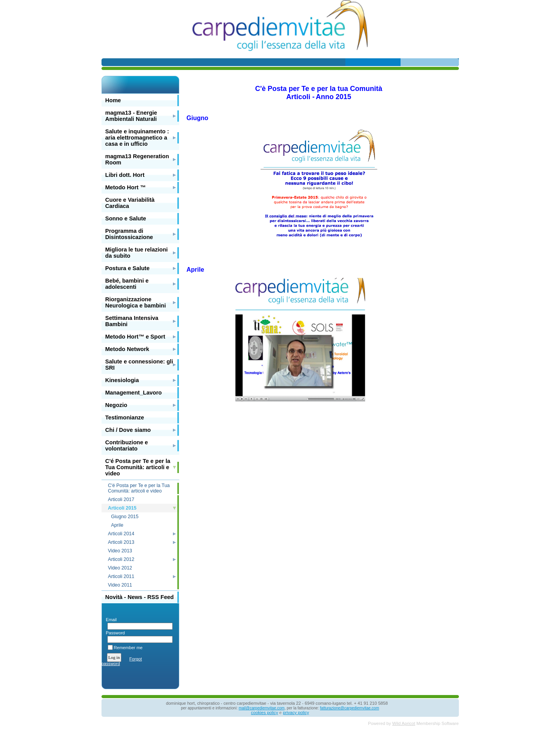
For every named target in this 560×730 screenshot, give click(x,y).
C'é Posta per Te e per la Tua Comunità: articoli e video (138, 467)
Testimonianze (125, 417)
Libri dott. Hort (125, 175)
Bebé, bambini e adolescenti (127, 284)
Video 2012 (120, 568)
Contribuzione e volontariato (127, 445)
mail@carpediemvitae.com (262, 708)
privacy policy (296, 713)
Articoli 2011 (121, 576)
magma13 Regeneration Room (137, 159)
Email (110, 620)
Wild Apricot (404, 723)
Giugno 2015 (125, 517)
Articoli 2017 (121, 499)
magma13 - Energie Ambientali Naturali (131, 116)
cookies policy (264, 713)
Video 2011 (120, 585)
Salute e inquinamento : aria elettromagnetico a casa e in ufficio (137, 138)
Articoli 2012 (121, 559)
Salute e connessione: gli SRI (139, 365)
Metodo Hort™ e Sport (135, 337)
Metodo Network (127, 349)
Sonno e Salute (126, 218)
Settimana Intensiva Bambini (132, 321)
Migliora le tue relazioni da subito (137, 253)
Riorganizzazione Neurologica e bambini (136, 302)
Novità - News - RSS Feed (140, 597)
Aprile (117, 525)
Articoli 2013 (121, 542)
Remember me (128, 648)
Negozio (116, 405)
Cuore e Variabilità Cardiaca (130, 203)
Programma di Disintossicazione (129, 234)
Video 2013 (120, 551)
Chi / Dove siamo (128, 430)
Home (113, 100)
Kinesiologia (122, 380)
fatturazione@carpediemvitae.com (350, 708)
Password (114, 633)
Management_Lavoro (134, 393)
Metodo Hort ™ (126, 187)
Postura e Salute (128, 268)
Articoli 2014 (121, 534)
